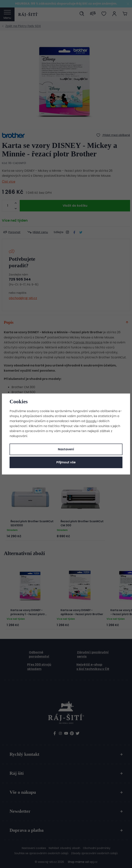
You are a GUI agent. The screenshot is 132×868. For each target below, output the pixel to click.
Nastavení (66, 449)
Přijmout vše (66, 462)
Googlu (91, 421)
